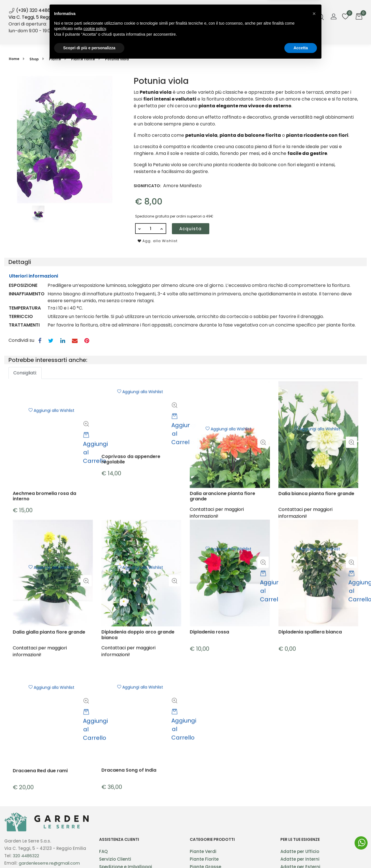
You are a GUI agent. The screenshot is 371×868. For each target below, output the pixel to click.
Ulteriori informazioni (34, 276)
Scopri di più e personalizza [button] (89, 852)
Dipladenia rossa (209, 691)
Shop (144, 36)
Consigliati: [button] (25, 373)
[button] (65, 139)
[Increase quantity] (162, 229)
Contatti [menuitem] (241, 36)
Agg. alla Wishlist (158, 241)
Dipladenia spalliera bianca (310, 691)
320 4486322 (26, 856)
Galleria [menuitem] (218, 36)
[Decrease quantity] (139, 229)
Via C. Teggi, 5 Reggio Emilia (39, 17)
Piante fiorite (83, 59)
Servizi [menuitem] (165, 36)
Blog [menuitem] (199, 36)
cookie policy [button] (95, 833)
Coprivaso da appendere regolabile (131, 502)
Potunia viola (117, 59)
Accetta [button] (301, 852)
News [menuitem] (185, 39)
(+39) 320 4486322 (33, 10)
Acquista (190, 229)
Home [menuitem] (127, 36)
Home (14, 59)
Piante (55, 59)
